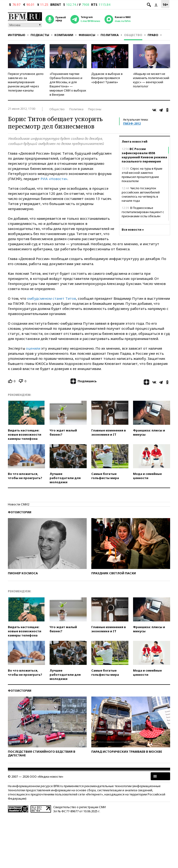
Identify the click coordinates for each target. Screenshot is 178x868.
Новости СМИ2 (19, 504)
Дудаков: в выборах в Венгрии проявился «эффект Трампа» (107, 78)
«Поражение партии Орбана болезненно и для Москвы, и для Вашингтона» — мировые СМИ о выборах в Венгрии (68, 84)
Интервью (17, 35)
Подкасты (40, 35)
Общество (133, 35)
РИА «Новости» (54, 179)
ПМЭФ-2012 (132, 123)
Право (153, 35)
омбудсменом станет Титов (52, 298)
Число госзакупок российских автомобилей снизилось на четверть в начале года (141, 194)
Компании (64, 35)
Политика (110, 35)
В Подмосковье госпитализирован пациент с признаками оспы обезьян (143, 212)
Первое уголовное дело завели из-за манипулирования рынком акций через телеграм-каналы (26, 82)
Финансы (87, 35)
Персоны (95, 109)
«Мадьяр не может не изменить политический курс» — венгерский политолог (151, 80)
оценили (33, 348)
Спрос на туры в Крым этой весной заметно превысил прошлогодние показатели (142, 175)
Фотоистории (20, 512)
